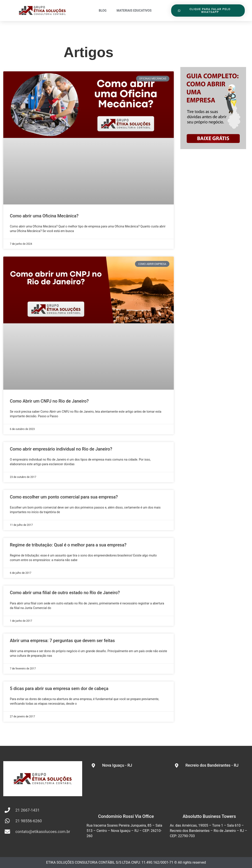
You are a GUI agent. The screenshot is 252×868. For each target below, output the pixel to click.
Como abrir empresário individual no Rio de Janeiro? (61, 449)
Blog (103, 11)
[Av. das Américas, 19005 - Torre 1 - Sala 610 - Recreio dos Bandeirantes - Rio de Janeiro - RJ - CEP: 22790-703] (209, 791)
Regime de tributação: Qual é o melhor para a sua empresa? (68, 545)
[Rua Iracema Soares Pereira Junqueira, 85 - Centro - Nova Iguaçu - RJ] (126, 791)
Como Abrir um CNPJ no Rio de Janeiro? (49, 401)
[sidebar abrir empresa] (213, 148)
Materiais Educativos (134, 11)
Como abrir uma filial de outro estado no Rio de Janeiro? (65, 593)
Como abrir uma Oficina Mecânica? (44, 216)
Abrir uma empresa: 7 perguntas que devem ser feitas (62, 641)
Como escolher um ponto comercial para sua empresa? (64, 497)
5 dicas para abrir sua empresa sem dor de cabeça (59, 688)
